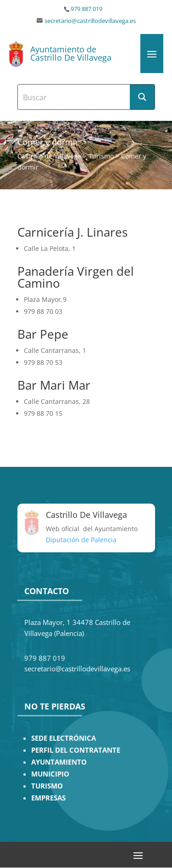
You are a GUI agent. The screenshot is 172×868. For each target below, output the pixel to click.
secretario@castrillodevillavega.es (90, 21)
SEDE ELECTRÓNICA (64, 738)
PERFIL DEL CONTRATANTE (76, 750)
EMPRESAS (48, 798)
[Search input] (74, 97)
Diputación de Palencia (81, 540)
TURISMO (47, 786)
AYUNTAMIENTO (59, 762)
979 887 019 (86, 9)
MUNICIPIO (50, 774)
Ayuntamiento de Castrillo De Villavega (71, 53)
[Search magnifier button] (142, 97)
